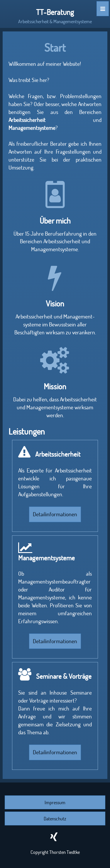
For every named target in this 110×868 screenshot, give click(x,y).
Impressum (55, 802)
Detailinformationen (55, 514)
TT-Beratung (55, 12)
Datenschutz (55, 818)
